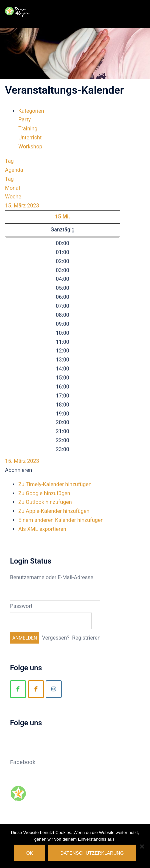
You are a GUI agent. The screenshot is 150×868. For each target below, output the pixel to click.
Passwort (21, 606)
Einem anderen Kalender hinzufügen (61, 520)
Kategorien (31, 111)
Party (24, 120)
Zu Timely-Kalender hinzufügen (55, 484)
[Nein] (142, 846)
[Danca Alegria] (18, 689)
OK (30, 853)
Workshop (30, 147)
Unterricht (30, 138)
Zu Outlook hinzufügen (45, 502)
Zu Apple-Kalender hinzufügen (54, 511)
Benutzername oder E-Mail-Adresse (52, 577)
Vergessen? (56, 638)
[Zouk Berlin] (36, 689)
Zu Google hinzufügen (44, 493)
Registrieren (86, 638)
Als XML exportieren (42, 529)
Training (28, 129)
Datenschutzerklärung (92, 853)
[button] (18, 470)
